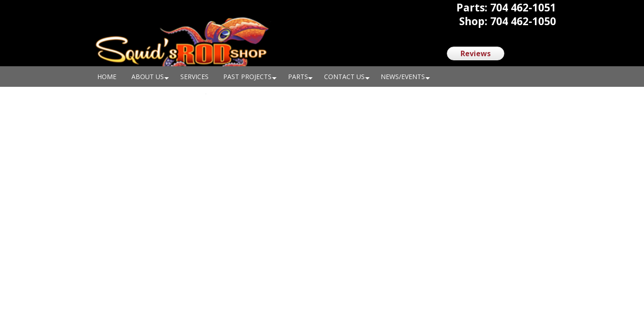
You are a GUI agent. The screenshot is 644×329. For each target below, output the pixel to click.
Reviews (476, 53)
